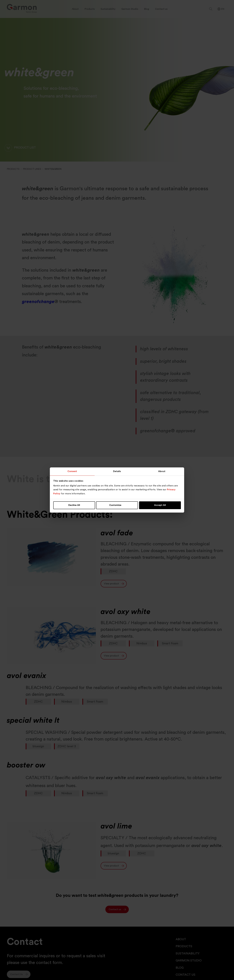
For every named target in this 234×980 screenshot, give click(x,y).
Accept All (160, 505)
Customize (117, 505)
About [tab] (162, 471)
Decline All (74, 505)
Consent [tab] (72, 471)
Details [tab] (117, 471)
